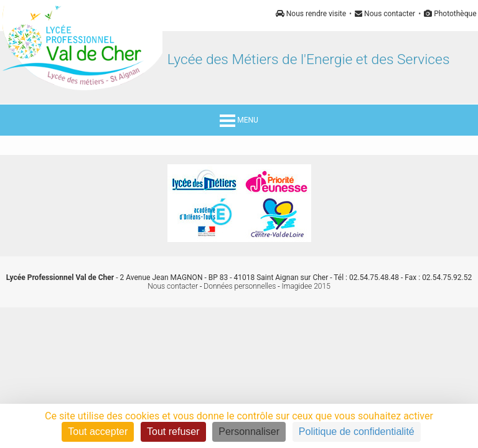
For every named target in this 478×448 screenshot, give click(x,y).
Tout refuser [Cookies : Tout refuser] (173, 432)
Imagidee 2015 (306, 286)
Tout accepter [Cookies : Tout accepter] (98, 432)
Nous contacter (385, 14)
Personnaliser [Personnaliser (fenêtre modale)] (249, 432)
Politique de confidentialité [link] (357, 432)
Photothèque (450, 14)
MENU (239, 120)
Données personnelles (240, 286)
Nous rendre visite (311, 14)
